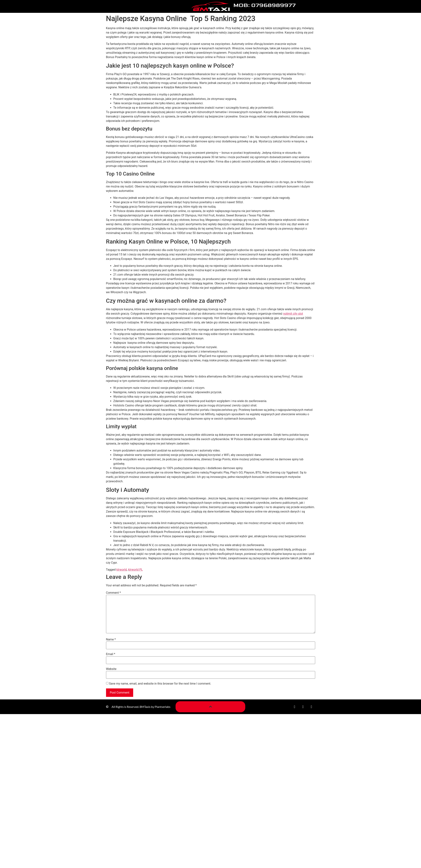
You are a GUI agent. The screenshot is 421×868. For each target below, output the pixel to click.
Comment (113, 593)
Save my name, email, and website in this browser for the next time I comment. (160, 684)
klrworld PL (135, 570)
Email (111, 654)
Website (111, 669)
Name (111, 640)
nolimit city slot (293, 314)
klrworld (122, 570)
